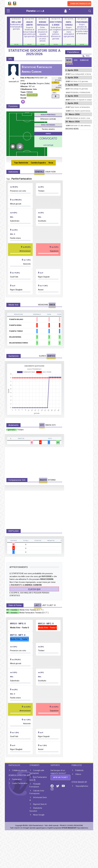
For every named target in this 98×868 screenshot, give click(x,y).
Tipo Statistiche (21, 163)
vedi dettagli (48, 145)
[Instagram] (52, 807)
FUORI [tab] (53, 172)
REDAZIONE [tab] (43, 305)
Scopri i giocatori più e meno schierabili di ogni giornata (69, 32)
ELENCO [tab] (43, 356)
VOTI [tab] (42, 425)
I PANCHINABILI (82, 22)
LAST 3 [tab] (38, 624)
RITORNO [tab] (52, 480)
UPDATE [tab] (70, 64)
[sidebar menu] (8, 11)
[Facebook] (52, 804)
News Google (39, 833)
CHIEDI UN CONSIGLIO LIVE (80, 4)
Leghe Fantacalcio (20, 802)
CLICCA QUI (34, 607)
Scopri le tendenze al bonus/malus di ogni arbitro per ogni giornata (29, 32)
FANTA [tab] (52, 305)
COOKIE (70, 844)
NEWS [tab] (69, 60)
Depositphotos (82, 804)
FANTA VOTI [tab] (50, 425)
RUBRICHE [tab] (84, 60)
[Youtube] (63, 804)
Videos (78, 792)
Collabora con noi (20, 789)
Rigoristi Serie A (40, 822)
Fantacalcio (17, 798)
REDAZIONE (78, 844)
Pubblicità (79, 789)
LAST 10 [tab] (52, 624)
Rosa (51, 163)
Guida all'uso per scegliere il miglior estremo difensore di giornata (56, 33)
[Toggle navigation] (90, 11)
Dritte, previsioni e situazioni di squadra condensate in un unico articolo (43, 34)
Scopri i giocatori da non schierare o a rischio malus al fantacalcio (82, 29)
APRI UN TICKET (60, 796)
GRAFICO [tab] (51, 356)
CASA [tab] (48, 172)
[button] (67, 10)
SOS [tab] (76, 60)
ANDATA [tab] (43, 480)
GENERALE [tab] (39, 172)
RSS (86, 56)
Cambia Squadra (38, 163)
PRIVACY (63, 844)
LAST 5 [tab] (45, 624)
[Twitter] (58, 804)
